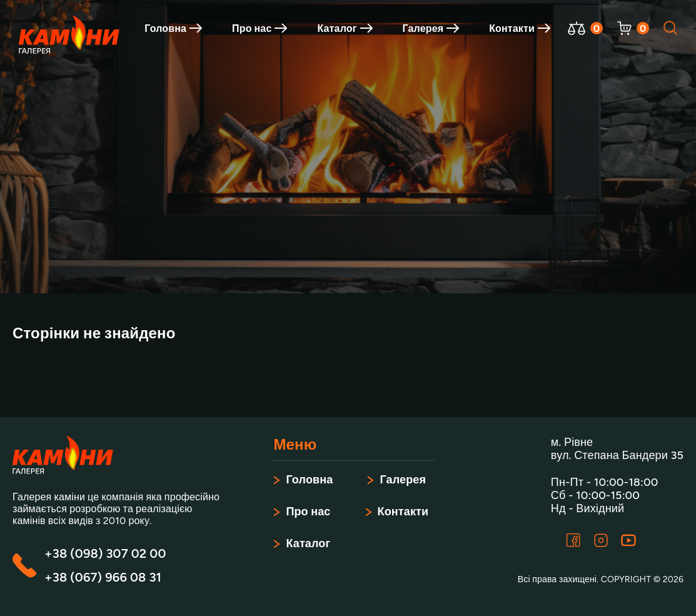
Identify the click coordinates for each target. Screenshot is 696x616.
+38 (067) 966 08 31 (103, 577)
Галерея (431, 28)
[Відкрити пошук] (671, 28)
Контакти (520, 28)
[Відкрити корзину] (624, 28)
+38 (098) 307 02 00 (105, 553)
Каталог (345, 28)
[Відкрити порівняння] (577, 28)
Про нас (260, 28)
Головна (173, 28)
